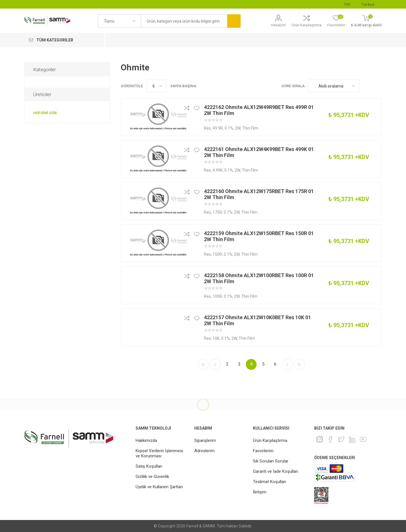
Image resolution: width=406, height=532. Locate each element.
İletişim (260, 492)
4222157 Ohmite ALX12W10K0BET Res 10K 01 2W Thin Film (258, 320)
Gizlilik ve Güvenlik (152, 477)
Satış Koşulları (149, 466)
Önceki (215, 364)
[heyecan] (341, 439)
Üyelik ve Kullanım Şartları (159, 487)
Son (299, 364)
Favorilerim (263, 451)
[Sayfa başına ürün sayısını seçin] (157, 86)
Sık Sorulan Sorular (271, 461)
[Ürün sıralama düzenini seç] (334, 86)
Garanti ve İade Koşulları (276, 471)
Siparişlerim (205, 440)
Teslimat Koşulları (270, 482)
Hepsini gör (45, 113)
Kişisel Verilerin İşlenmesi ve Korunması (159, 453)
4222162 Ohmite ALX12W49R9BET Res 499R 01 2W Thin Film (259, 110)
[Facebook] (330, 439)
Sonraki (287, 364)
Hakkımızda (146, 440)
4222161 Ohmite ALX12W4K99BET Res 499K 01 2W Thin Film (259, 152)
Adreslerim (204, 451)
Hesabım (278, 25)
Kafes (367, 86)
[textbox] (184, 21)
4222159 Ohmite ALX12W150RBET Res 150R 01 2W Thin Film (259, 236)
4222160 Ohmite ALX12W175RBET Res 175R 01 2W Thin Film (259, 194)
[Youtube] (363, 439)
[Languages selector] (370, 4)
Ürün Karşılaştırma (307, 25)
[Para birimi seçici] (350, 4)
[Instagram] (320, 439)
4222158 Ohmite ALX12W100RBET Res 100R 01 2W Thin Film (259, 278)
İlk (203, 364)
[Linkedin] (352, 439)
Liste (377, 86)
